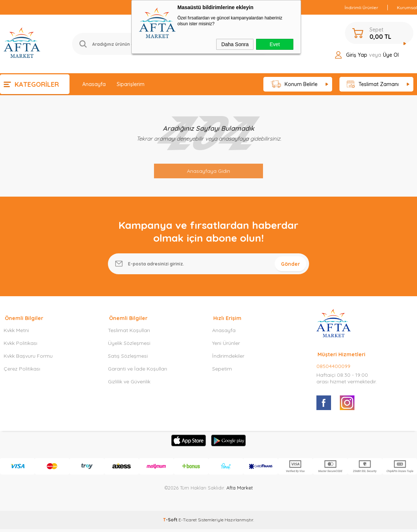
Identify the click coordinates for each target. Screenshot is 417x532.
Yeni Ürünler (226, 347)
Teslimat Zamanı (373, 84)
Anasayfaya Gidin (209, 171)
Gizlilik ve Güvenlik (129, 386)
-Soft (171, 524)
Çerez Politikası (22, 373)
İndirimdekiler (228, 360)
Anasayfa (94, 84)
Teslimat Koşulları (129, 335)
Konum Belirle (294, 84)
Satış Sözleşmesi (128, 360)
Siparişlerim (131, 84)
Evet (275, 44)
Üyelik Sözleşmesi (129, 347)
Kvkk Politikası (20, 347)
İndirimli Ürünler (361, 8)
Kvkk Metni (16, 335)
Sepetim (222, 373)
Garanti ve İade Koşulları (138, 373)
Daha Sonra (235, 44)
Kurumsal (407, 8)
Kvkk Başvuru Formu (28, 360)
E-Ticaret (188, 524)
